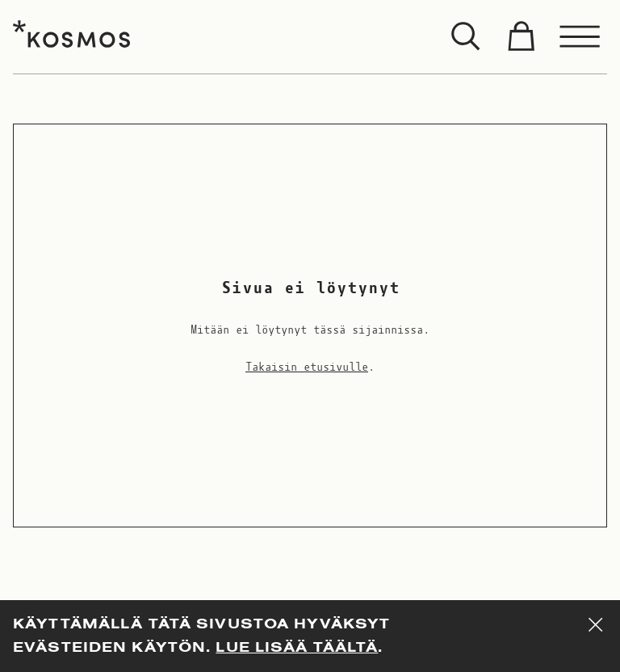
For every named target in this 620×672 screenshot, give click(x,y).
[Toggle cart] (521, 37)
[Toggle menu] (580, 37)
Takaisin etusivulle (307, 367)
